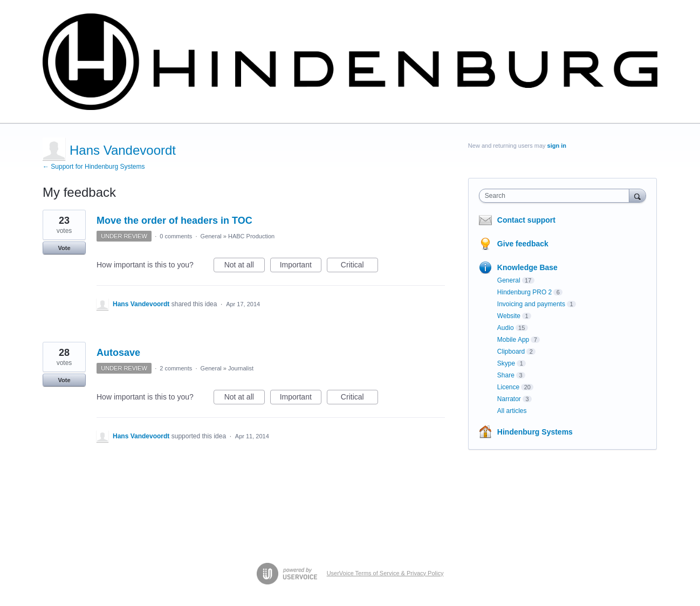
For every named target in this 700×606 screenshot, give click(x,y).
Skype (506, 363)
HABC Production (251, 236)
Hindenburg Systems (535, 432)
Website (509, 316)
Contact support (526, 220)
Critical (359, 266)
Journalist (241, 368)
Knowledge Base (527, 267)
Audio (506, 328)
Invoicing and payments (531, 304)
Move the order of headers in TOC (174, 221)
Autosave (118, 353)
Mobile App (513, 340)
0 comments (176, 236)
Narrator (509, 399)
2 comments (176, 368)
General (211, 236)
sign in (557, 146)
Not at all (245, 266)
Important (301, 266)
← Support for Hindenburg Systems (94, 167)
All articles (512, 411)
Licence (508, 387)
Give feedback (523, 244)
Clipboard (511, 352)
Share (506, 375)
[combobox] (557, 196)
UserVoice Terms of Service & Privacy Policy (385, 573)
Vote (64, 248)
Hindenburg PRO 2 (524, 292)
